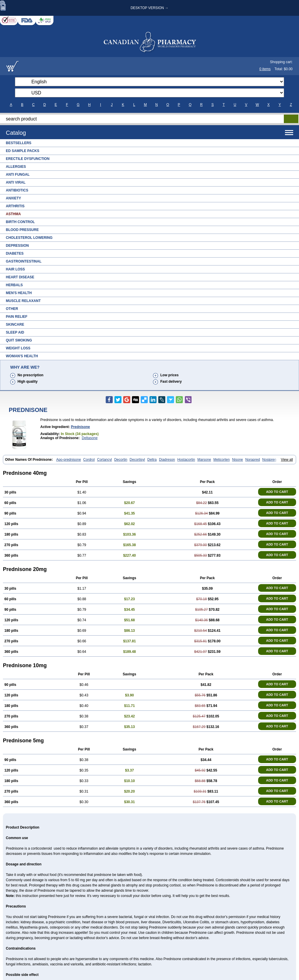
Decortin (121, 460)
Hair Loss (15, 269)
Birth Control (20, 222)
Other (12, 309)
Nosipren (269, 460)
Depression (17, 246)
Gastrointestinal (24, 261)
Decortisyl (137, 460)
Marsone (204, 460)
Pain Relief (17, 317)
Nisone (238, 460)
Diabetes (15, 253)
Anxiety (13, 198)
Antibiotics (17, 190)
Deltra (152, 460)
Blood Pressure (22, 230)
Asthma (13, 214)
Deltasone (90, 438)
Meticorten (222, 460)
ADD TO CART (277, 492)
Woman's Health (22, 356)
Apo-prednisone (68, 460)
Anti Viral (16, 182)
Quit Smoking (19, 340)
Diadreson (167, 460)
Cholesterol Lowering (29, 238)
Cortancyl (104, 460)
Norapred (253, 460)
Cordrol (89, 460)
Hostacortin (186, 460)
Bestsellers (19, 143)
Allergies (16, 167)
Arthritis (15, 206)
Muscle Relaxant (23, 301)
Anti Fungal (18, 175)
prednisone (80, 427)
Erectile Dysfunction (28, 159)
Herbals (14, 285)
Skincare (15, 325)
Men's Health (19, 293)
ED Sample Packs (22, 151)
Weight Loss (18, 348)
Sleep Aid (15, 332)
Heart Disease (20, 277)
